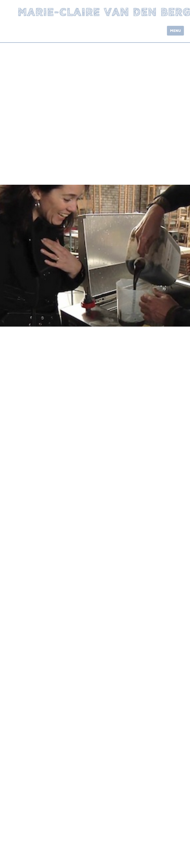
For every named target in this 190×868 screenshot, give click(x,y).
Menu (175, 31)
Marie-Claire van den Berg (104, 12)
